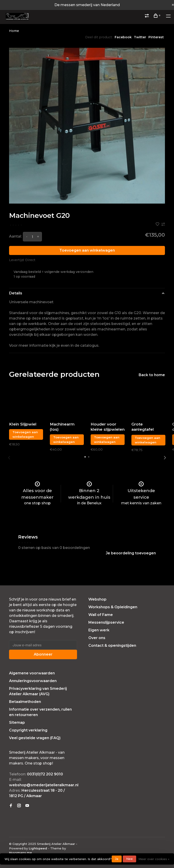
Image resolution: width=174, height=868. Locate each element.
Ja (117, 859)
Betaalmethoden (25, 702)
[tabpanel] (87, 126)
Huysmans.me (21, 853)
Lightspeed (38, 848)
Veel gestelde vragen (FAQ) (35, 738)
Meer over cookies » (154, 859)
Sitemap (17, 723)
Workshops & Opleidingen (113, 607)
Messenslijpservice (106, 622)
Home (14, 31)
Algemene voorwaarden (32, 673)
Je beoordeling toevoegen (131, 553)
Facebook (123, 37)
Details (16, 293)
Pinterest (156, 37)
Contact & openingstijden (112, 646)
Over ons (97, 638)
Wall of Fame (101, 615)
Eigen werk (99, 630)
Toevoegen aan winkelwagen (87, 250)
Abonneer (43, 654)
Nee (129, 859)
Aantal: (15, 236)
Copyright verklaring (28, 730)
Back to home (152, 375)
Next (165, 458)
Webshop (97, 599)
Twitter (140, 37)
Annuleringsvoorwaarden (33, 681)
